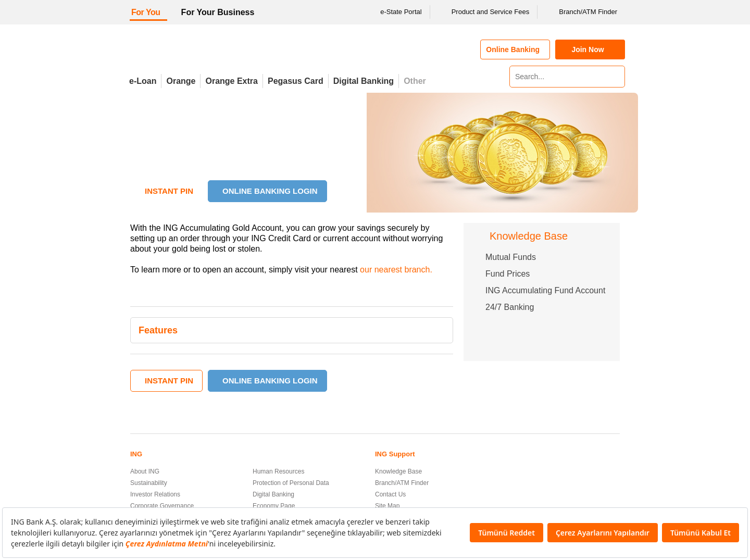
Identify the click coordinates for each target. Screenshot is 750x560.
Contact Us (390, 494)
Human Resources (278, 471)
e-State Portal (394, 12)
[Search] (616, 77)
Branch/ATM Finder (581, 12)
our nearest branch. (396, 270)
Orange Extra (231, 81)
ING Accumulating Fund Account (545, 290)
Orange (181, 81)
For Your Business (218, 12)
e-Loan (143, 81)
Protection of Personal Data (291, 483)
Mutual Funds (511, 257)
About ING (145, 471)
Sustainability (149, 483)
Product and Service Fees (484, 12)
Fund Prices (508, 274)
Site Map (387, 506)
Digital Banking (364, 81)
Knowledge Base (398, 471)
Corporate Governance (162, 506)
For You (146, 12)
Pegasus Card (296, 81)
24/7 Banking (510, 307)
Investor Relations (155, 494)
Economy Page (274, 506)
